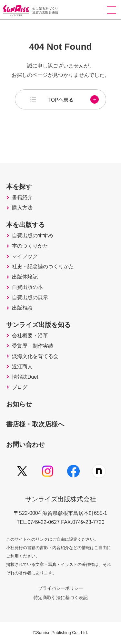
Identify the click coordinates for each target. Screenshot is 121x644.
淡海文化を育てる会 (35, 356)
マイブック (25, 256)
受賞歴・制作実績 (33, 346)
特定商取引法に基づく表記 (61, 598)
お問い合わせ (25, 445)
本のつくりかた (30, 246)
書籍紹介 (22, 198)
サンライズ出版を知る (38, 325)
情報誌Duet (25, 377)
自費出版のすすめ (33, 236)
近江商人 (22, 367)
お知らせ (19, 404)
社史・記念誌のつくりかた (43, 267)
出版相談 (22, 308)
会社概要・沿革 (30, 336)
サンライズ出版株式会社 (61, 499)
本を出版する (25, 225)
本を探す (19, 187)
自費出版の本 (27, 287)
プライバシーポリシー (61, 588)
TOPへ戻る (73, 99)
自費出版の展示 (30, 298)
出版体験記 (25, 277)
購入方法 (22, 208)
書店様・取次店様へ (35, 424)
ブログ (20, 387)
